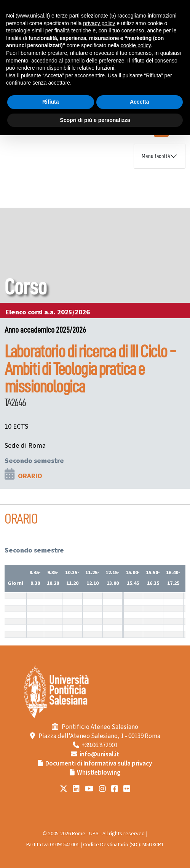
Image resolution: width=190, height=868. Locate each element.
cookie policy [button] (136, 45)
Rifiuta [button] (51, 102)
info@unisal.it (99, 754)
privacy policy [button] (99, 23)
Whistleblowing (99, 773)
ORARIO (30, 476)
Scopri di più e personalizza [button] (95, 120)
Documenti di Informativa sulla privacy (99, 764)
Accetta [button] (140, 102)
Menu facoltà (156, 156)
